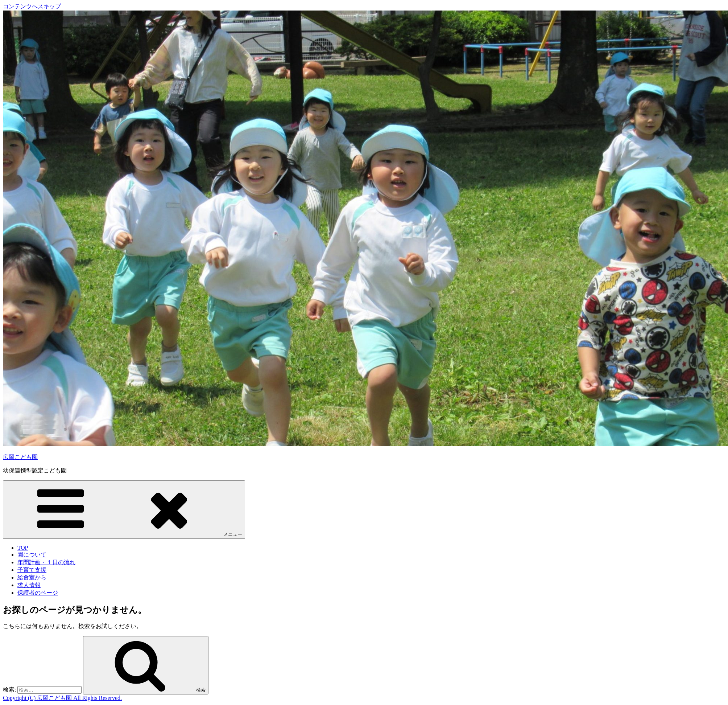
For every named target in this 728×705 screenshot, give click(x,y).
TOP (23, 548)
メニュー (124, 509)
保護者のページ (38, 593)
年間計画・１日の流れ (46, 562)
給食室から (32, 577)
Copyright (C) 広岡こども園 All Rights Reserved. (62, 698)
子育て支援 (32, 570)
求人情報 (29, 585)
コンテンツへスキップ (32, 6)
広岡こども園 (20, 457)
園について (32, 555)
